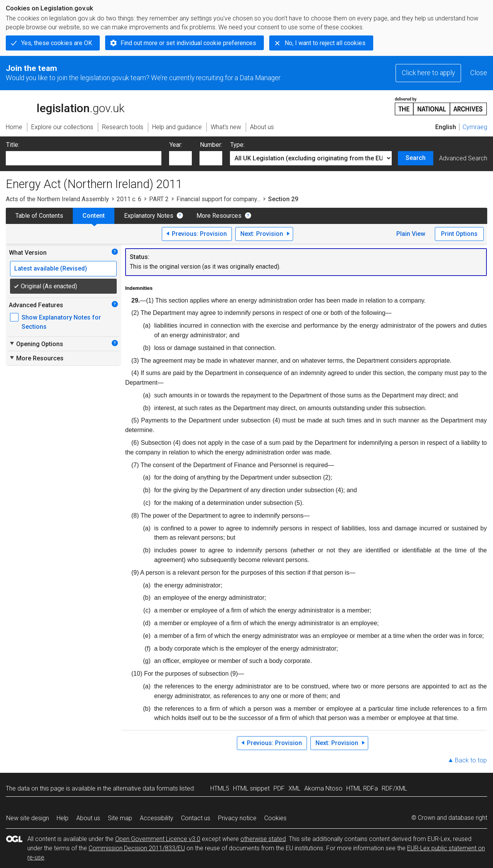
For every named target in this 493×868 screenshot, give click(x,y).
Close (479, 73)
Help (63, 818)
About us (88, 818)
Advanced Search (463, 158)
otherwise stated (263, 839)
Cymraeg (475, 127)
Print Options (459, 234)
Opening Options (36, 344)
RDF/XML (394, 788)
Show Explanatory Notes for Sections (61, 322)
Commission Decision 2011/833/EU (137, 848)
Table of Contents (39, 216)
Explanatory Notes (149, 216)
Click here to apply (428, 73)
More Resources (219, 216)
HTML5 (220, 788)
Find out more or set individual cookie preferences (188, 43)
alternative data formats (145, 788)
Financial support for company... (218, 199)
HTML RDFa (362, 788)
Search (416, 158)
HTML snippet (251, 788)
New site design (28, 818)
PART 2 (159, 199)
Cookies (275, 818)
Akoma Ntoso (323, 788)
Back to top (471, 760)
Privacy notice (237, 818)
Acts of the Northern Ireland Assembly (57, 199)
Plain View (411, 234)
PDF (279, 788)
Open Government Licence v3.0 (158, 839)
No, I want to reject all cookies (325, 43)
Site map (120, 818)
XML (294, 788)
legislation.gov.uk (65, 106)
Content (94, 216)
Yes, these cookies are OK (57, 43)
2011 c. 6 (129, 199)
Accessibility (157, 818)
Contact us (196, 818)
